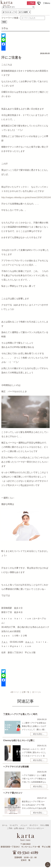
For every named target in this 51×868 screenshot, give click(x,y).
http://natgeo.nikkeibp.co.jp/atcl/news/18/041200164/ (26, 197)
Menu (47, 3)
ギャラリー (34, 825)
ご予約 (31, 3)
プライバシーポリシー (35, 828)
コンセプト (14, 825)
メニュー (24, 825)
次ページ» (36, 692)
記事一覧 (26, 692)
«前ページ (15, 692)
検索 (4, 22)
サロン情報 (45, 825)
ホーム (5, 825)
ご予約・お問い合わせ (16, 828)
